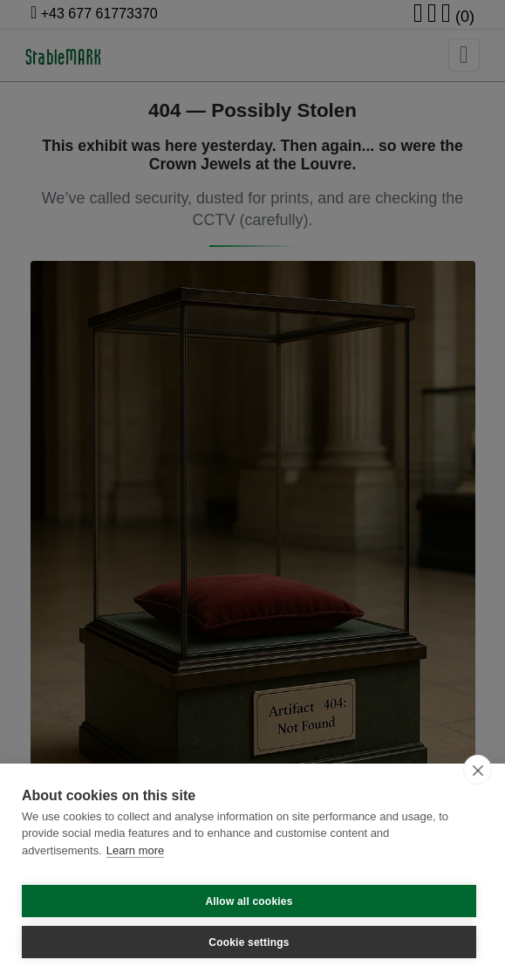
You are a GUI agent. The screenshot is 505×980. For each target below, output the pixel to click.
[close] (478, 770)
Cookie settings (249, 942)
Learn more (135, 850)
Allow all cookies (249, 901)
